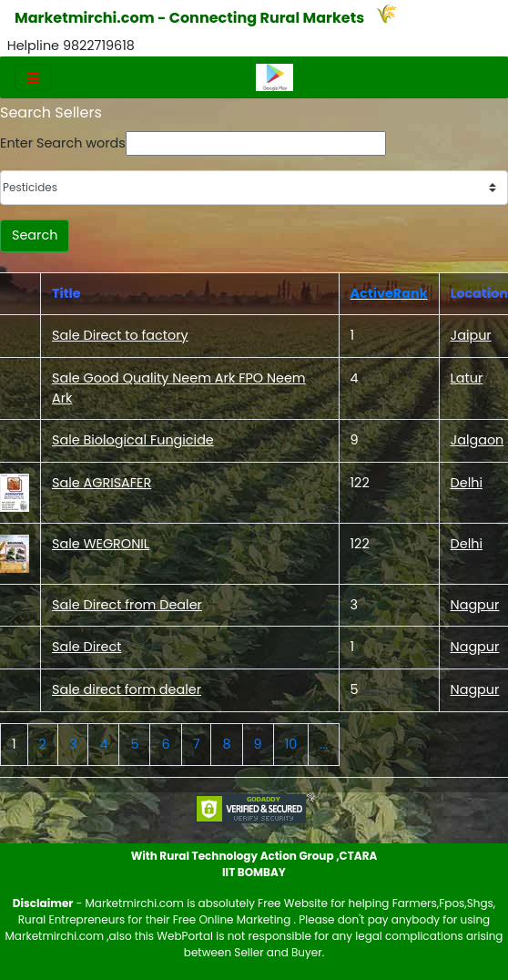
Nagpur (475, 605)
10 (291, 744)
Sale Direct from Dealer (127, 605)
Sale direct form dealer (127, 689)
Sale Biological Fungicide (133, 440)
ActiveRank (389, 293)
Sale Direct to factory (120, 335)
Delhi (467, 483)
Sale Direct (86, 647)
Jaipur (471, 335)
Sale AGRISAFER (102, 483)
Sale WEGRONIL (101, 544)
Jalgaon (478, 440)
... (324, 744)
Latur (467, 378)
